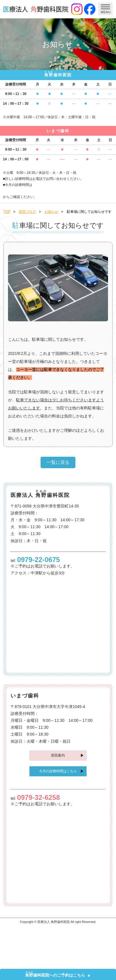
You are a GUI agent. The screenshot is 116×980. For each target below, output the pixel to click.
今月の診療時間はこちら (58, 771)
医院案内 (58, 755)
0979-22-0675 (39, 560)
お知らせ (51, 212)
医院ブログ (27, 212)
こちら (58, 191)
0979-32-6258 (39, 797)
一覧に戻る (58, 462)
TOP (7, 212)
